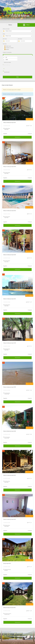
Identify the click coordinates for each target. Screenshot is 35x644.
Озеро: (4, 34)
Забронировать (17, 137)
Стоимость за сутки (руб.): (7, 52)
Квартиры (7, 49)
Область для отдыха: (6, 29)
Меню (26, 25)
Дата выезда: (20, 39)
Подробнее (5, 134)
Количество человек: (7, 62)
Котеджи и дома (8, 46)
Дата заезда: (5, 39)
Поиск (9, 25)
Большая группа (7, 72)
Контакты (21, 2)
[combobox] (18, 31)
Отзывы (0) (30, 134)
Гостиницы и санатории (10, 48)
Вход (15, 2)
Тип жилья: (5, 44)
